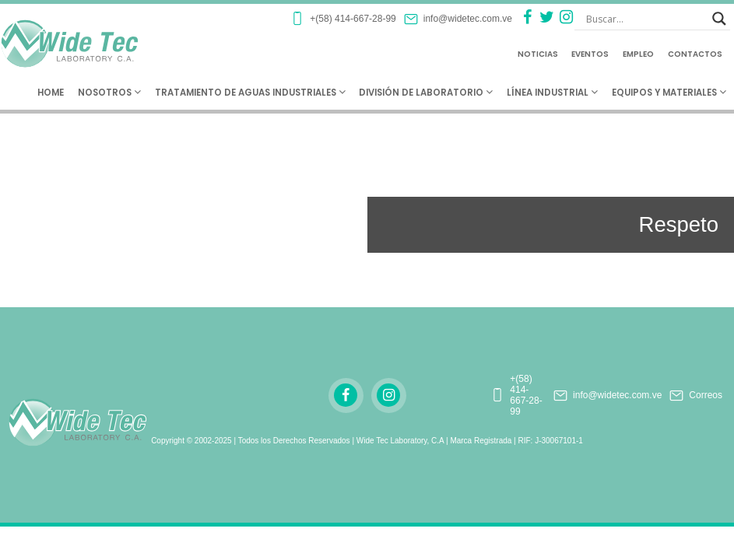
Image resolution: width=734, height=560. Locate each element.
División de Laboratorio (426, 93)
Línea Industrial (552, 93)
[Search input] (645, 19)
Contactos (695, 54)
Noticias (538, 54)
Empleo (638, 54)
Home (51, 93)
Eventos (590, 54)
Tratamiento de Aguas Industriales (250, 93)
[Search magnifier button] (719, 19)
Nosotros (109, 93)
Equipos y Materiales (669, 93)
